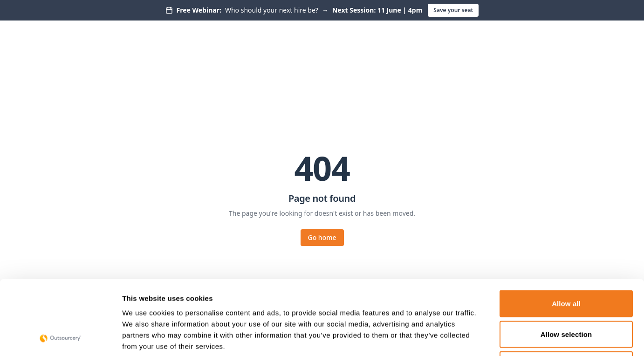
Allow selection (566, 264)
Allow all (566, 234)
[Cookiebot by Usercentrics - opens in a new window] (60, 338)
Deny (566, 295)
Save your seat (453, 10)
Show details (489, 338)
